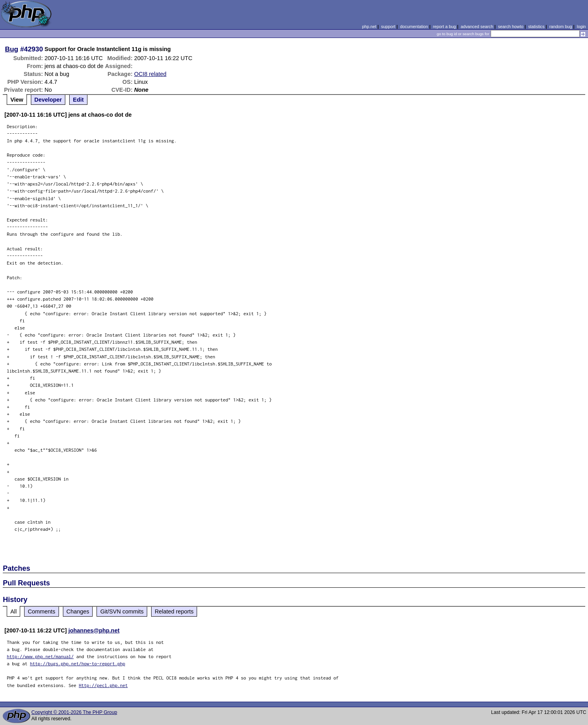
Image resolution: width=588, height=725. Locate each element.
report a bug (444, 27)
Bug (12, 49)
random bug (561, 27)
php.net (369, 27)
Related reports (174, 611)
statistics (536, 27)
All (13, 611)
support (388, 27)
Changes (78, 611)
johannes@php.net (94, 630)
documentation (414, 27)
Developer (48, 100)
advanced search (477, 27)
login (581, 27)
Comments (42, 611)
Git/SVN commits (122, 611)
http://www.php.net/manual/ (40, 656)
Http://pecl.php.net (103, 685)
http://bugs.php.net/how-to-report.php (78, 663)
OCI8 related (150, 74)
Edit (78, 100)
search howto (510, 27)
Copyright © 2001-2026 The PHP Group (74, 712)
